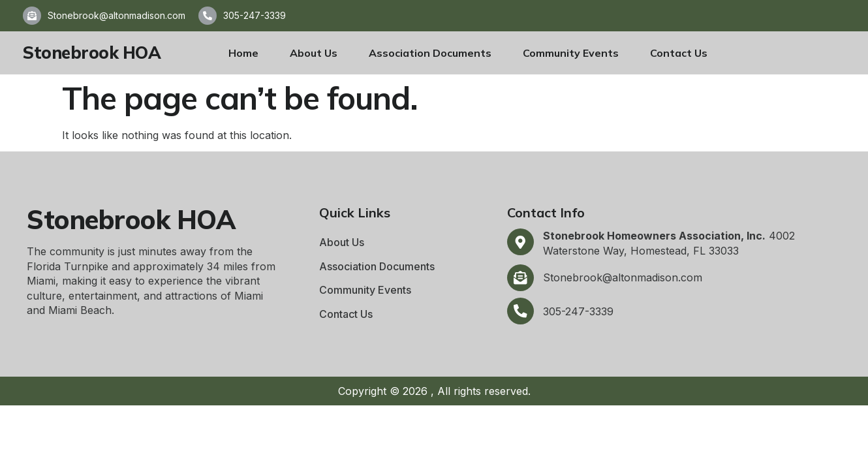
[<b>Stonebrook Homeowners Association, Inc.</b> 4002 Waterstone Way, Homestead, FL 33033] (521, 242)
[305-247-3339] (208, 16)
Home (243, 53)
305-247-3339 (255, 15)
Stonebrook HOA (92, 53)
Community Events (571, 53)
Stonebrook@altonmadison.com (116, 15)
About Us (314, 53)
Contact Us (679, 53)
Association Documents (430, 53)
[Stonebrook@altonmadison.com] (32, 16)
